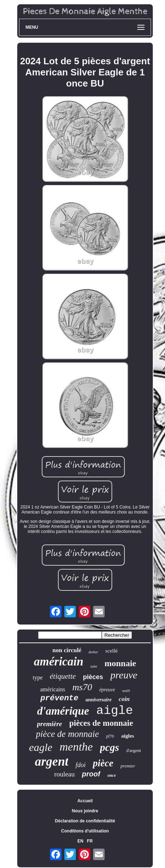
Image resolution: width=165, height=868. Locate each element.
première (50, 724)
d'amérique (63, 711)
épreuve (107, 690)
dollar (93, 652)
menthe (76, 747)
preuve (124, 675)
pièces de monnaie (101, 723)
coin (124, 699)
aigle (115, 711)
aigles (128, 736)
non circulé (67, 650)
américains (53, 689)
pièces (93, 677)
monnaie (120, 663)
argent (52, 762)
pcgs (109, 747)
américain (59, 662)
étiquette (63, 676)
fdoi (81, 765)
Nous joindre (85, 811)
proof (91, 774)
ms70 (82, 687)
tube (94, 666)
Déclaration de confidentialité (85, 821)
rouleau (65, 774)
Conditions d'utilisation (85, 831)
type (38, 677)
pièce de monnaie (67, 734)
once (112, 775)
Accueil (85, 801)
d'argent (134, 750)
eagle (41, 747)
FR (90, 841)
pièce (103, 763)
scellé (111, 651)
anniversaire (98, 700)
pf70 (110, 736)
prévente (59, 698)
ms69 (126, 691)
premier (128, 766)
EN (80, 841)
